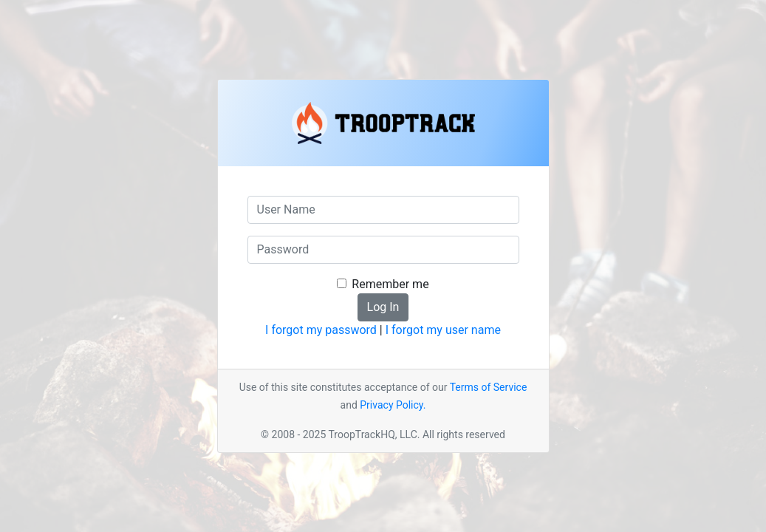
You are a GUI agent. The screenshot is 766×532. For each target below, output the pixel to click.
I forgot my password (321, 330)
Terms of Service (489, 387)
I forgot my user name (443, 330)
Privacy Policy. (393, 405)
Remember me (390, 284)
